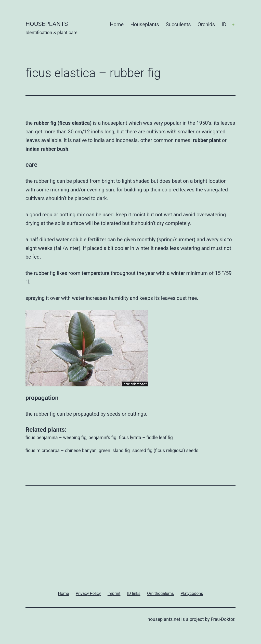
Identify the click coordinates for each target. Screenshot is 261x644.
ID (224, 24)
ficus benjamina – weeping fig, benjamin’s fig (71, 437)
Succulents (178, 24)
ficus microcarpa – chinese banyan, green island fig (78, 450)
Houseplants (47, 24)
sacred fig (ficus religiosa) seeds (165, 450)
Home (117, 24)
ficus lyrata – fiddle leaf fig (146, 437)
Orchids (206, 24)
